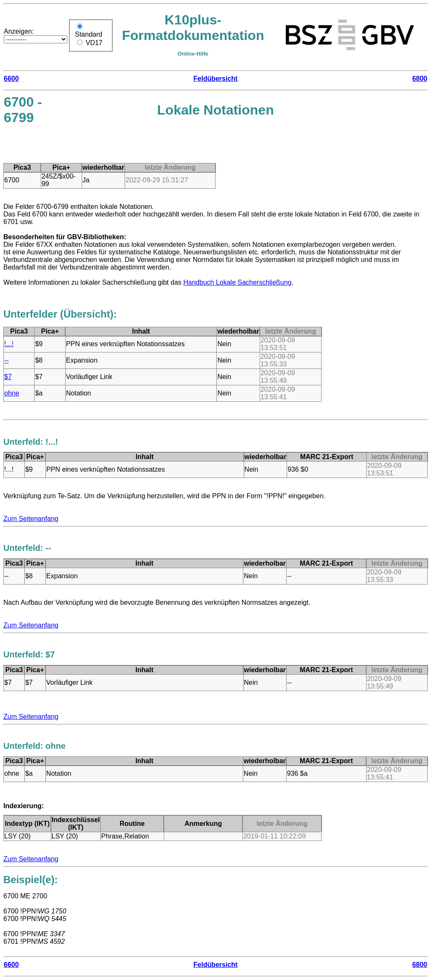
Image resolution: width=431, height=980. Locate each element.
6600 (11, 79)
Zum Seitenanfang (31, 519)
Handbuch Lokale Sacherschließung (237, 282)
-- (7, 360)
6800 (420, 79)
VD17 (94, 43)
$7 (8, 377)
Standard (89, 34)
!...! (9, 344)
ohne (12, 393)
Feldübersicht (216, 79)
